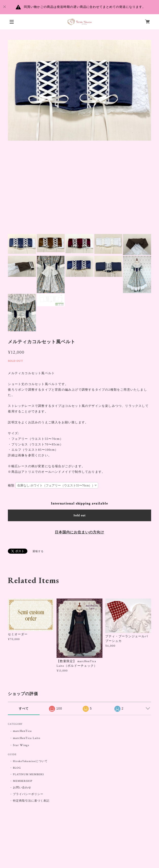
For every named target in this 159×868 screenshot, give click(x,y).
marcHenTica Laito (26, 738)
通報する (38, 551)
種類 (11, 485)
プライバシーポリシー (28, 794)
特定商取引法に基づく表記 (31, 801)
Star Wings (21, 745)
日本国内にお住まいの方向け (79, 532)
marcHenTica (22, 731)
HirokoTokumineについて (30, 761)
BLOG (17, 768)
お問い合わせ (22, 788)
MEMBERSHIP (23, 781)
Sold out (79, 515)
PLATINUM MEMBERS (28, 774)
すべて (24, 709)
